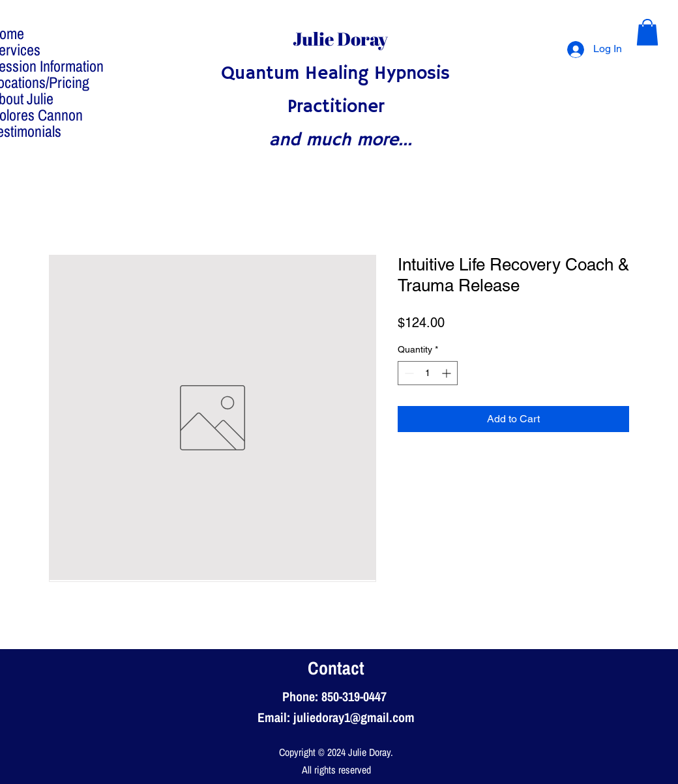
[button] (647, 32)
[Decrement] (408, 373)
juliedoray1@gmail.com (354, 717)
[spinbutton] (428, 373)
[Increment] (448, 373)
